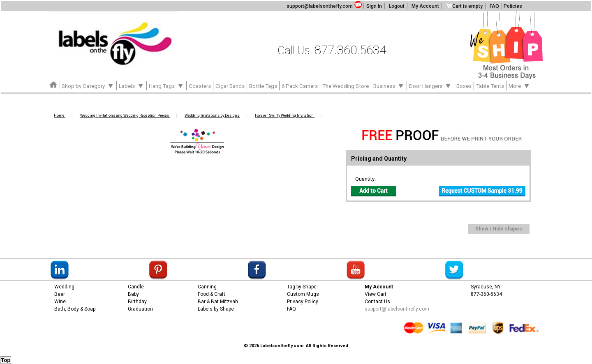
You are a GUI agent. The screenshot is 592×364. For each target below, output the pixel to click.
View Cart (376, 294)
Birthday (137, 302)
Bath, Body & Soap (75, 309)
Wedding (64, 287)
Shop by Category (88, 85)
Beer (60, 294)
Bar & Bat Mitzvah (218, 302)
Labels (132, 85)
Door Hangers (430, 85)
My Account (425, 6)
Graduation (140, 309)
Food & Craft (212, 294)
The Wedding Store (346, 86)
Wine (60, 302)
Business (389, 85)
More (519, 85)
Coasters (200, 86)
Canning (207, 287)
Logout (397, 6)
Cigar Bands (230, 86)
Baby (133, 294)
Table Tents (490, 86)
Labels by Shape (216, 309)
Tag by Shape (302, 287)
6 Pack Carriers (300, 86)
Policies (513, 6)
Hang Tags (166, 85)
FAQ (494, 6)
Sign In (374, 6)
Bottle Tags (263, 86)
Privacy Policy (303, 302)
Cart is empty (464, 6)
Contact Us (377, 302)
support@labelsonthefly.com (320, 6)
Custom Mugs (303, 294)
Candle (136, 287)
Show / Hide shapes (499, 229)
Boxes (464, 86)
